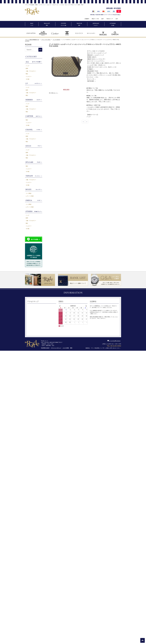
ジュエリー (29, 76)
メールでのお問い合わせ (114, 341)
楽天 (117, 19)
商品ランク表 (95, 19)
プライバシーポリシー (56, 348)
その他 (27, 79)
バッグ (27, 66)
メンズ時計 (29, 193)
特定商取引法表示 (45, 348)
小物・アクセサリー (31, 71)
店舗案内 (87, 19)
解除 (71, 348)
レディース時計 (30, 196)
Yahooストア (110, 19)
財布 (27, 68)
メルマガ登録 (66, 348)
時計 (27, 74)
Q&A (102, 19)
